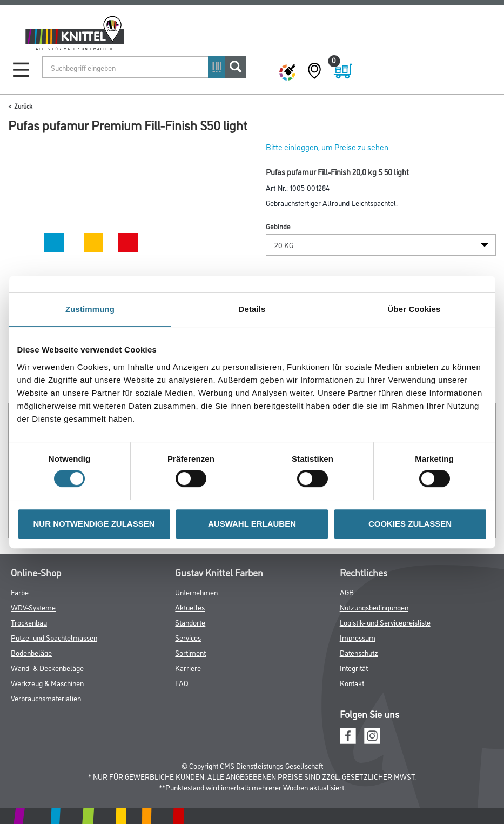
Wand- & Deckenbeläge (47, 667)
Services (188, 637)
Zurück (23, 106)
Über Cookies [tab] (414, 309)
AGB (347, 592)
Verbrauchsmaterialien (46, 698)
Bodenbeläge (31, 652)
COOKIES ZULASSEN (410, 524)
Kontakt (352, 683)
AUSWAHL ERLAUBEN (252, 524)
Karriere (188, 667)
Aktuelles (190, 607)
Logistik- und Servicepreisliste (385, 622)
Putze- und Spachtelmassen (54, 637)
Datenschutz (359, 652)
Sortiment (190, 652)
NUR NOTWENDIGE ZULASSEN (94, 524)
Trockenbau (29, 622)
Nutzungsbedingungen (374, 607)
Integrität (354, 667)
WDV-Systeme (33, 607)
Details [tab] (252, 309)
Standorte (190, 622)
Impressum (358, 637)
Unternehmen (196, 592)
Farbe (20, 592)
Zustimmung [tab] (90, 309)
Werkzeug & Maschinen (47, 683)
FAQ (182, 683)
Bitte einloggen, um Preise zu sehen (327, 147)
